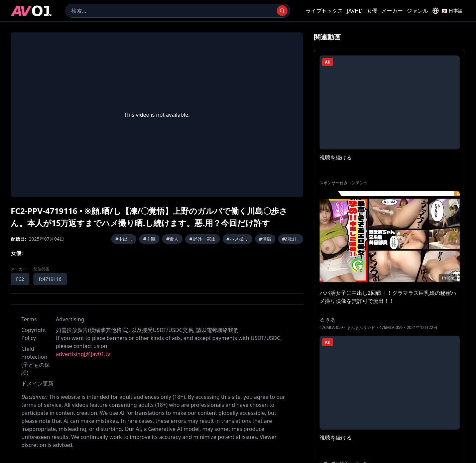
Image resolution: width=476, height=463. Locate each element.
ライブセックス (324, 11)
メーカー (392, 11)
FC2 (20, 279)
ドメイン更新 (37, 383)
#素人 (172, 239)
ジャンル (418, 11)
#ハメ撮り (237, 239)
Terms (29, 319)
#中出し (124, 239)
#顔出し (291, 239)
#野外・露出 (202, 239)
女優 (372, 11)
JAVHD (355, 11)
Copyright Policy (34, 334)
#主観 (149, 239)
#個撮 (265, 239)
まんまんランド (361, 328)
